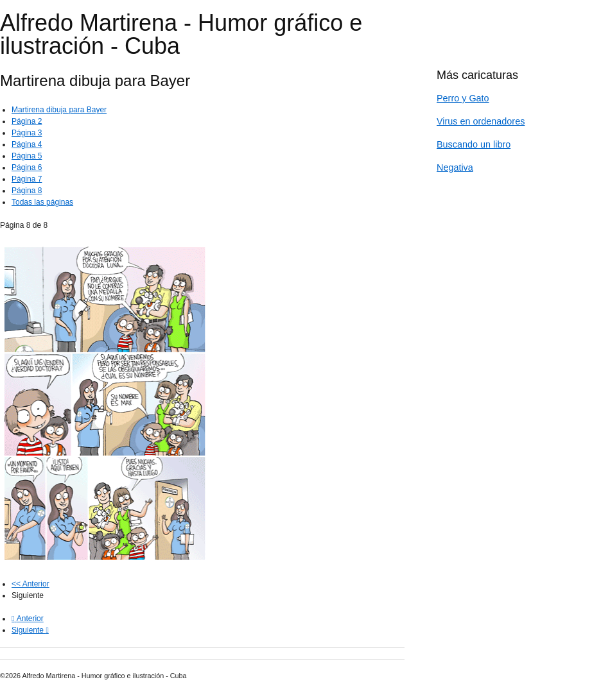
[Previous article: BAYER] (28, 619)
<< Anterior (30, 584)
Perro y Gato (463, 98)
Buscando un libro (474, 144)
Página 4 (27, 144)
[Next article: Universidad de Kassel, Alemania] (30, 630)
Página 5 (27, 156)
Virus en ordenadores (481, 121)
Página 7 (27, 179)
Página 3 (27, 133)
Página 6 (27, 167)
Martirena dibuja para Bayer (59, 110)
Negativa (455, 167)
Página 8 (27, 191)
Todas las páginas (42, 202)
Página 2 (27, 121)
